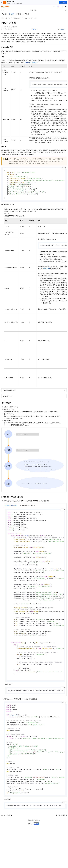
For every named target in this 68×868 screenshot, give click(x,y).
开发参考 (12, 14)
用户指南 (5, 14)
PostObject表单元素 (31, 62)
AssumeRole (46, 270)
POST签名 (24, 18)
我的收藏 (62, 29)
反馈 (36, 837)
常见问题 (26, 14)
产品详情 (34, 29)
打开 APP (63, 2)
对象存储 (7, 18)
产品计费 (19, 14)
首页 (2, 18)
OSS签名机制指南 (16, 18)
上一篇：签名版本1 (7, 828)
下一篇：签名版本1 (61, 828)
